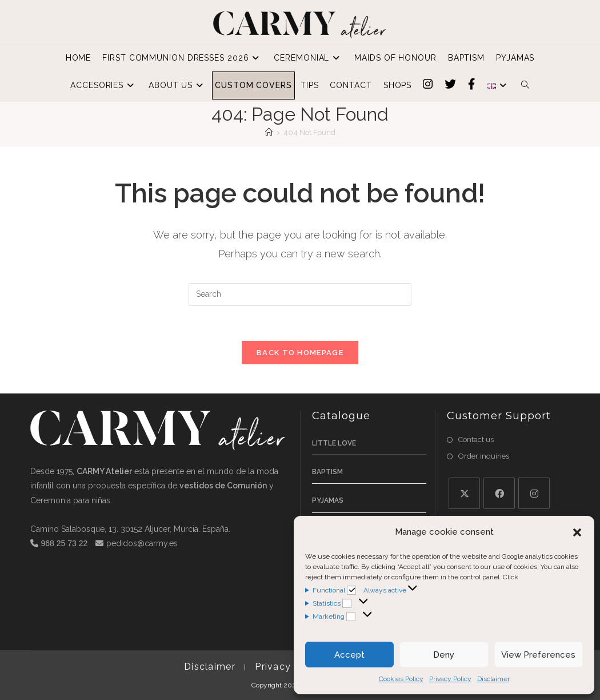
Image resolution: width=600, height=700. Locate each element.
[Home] (269, 132)
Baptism (327, 472)
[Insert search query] (300, 295)
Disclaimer (493, 679)
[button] (577, 532)
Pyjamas (328, 500)
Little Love (334, 443)
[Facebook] (499, 493)
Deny (444, 655)
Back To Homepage (300, 353)
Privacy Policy (450, 679)
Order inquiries (484, 456)
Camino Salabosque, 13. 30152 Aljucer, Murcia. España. (130, 529)
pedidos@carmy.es (142, 543)
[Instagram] (534, 493)
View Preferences (538, 655)
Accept (349, 655)
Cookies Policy (401, 679)
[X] (464, 493)
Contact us (476, 440)
